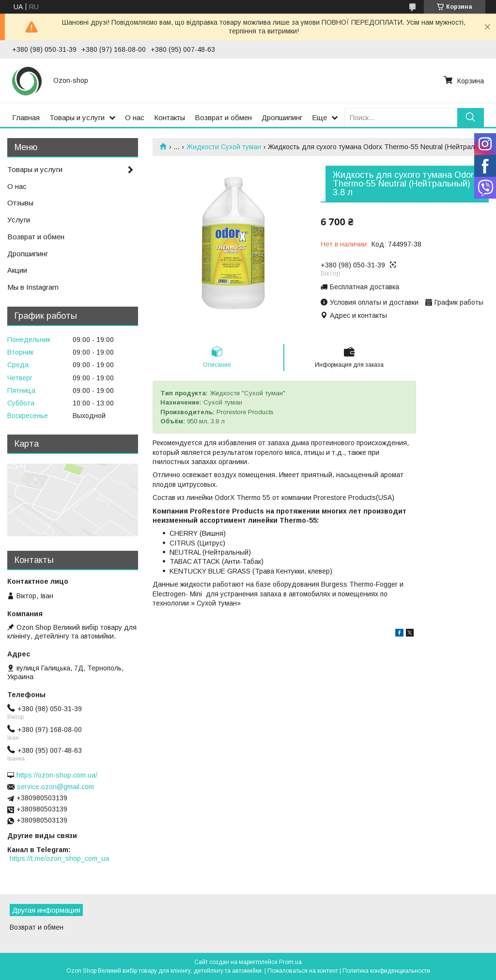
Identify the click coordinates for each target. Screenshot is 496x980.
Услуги (19, 220)
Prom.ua (290, 962)
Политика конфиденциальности (386, 971)
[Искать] (471, 117)
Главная (26, 117)
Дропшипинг (282, 117)
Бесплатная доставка (364, 287)
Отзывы (20, 203)
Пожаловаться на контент (303, 971)
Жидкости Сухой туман (224, 147)
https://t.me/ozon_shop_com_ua (59, 858)
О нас (135, 117)
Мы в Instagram (33, 287)
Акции (17, 270)
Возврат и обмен (223, 117)
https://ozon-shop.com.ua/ (57, 775)
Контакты (170, 117)
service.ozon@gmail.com (55, 787)
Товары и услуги (77, 117)
